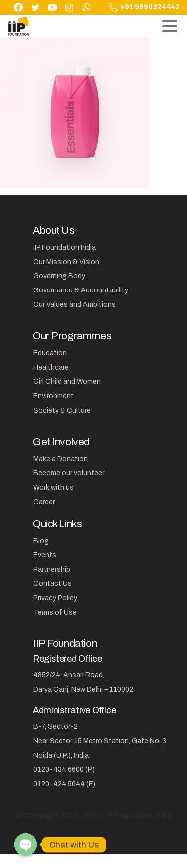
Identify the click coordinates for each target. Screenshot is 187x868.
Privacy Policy (55, 598)
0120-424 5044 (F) (64, 784)
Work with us (54, 487)
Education (50, 353)
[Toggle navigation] (170, 26)
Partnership (52, 569)
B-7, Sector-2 (56, 726)
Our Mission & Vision (66, 262)
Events (45, 555)
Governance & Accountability (81, 290)
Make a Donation (61, 459)
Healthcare (51, 368)
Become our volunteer (69, 473)
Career (44, 502)
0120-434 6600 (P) (64, 769)
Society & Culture (62, 411)
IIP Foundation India (65, 247)
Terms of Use (55, 613)
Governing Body (59, 276)
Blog (41, 541)
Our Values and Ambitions (75, 305)
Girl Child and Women (67, 382)
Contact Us (53, 584)
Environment (54, 396)
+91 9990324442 (144, 7)
